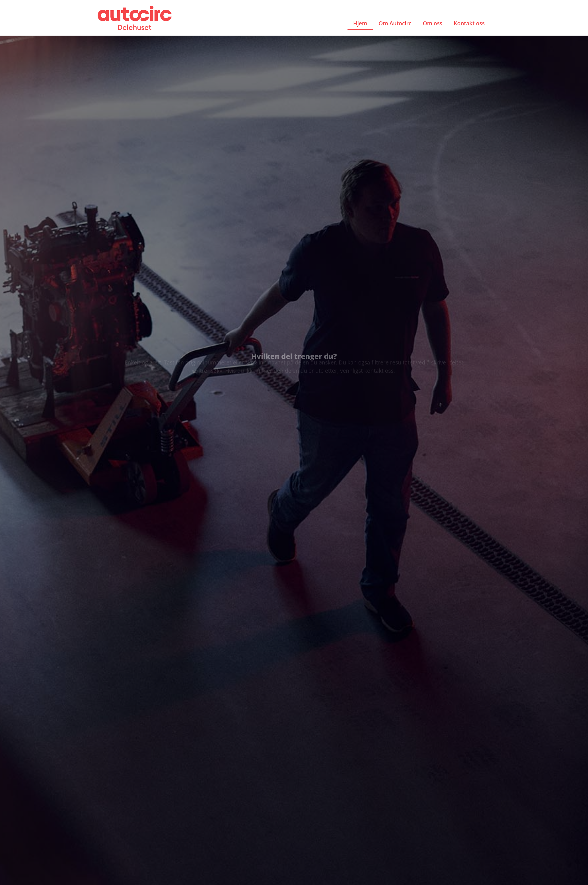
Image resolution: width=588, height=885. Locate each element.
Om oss (432, 23)
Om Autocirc (395, 23)
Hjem (360, 23)
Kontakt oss (469, 23)
